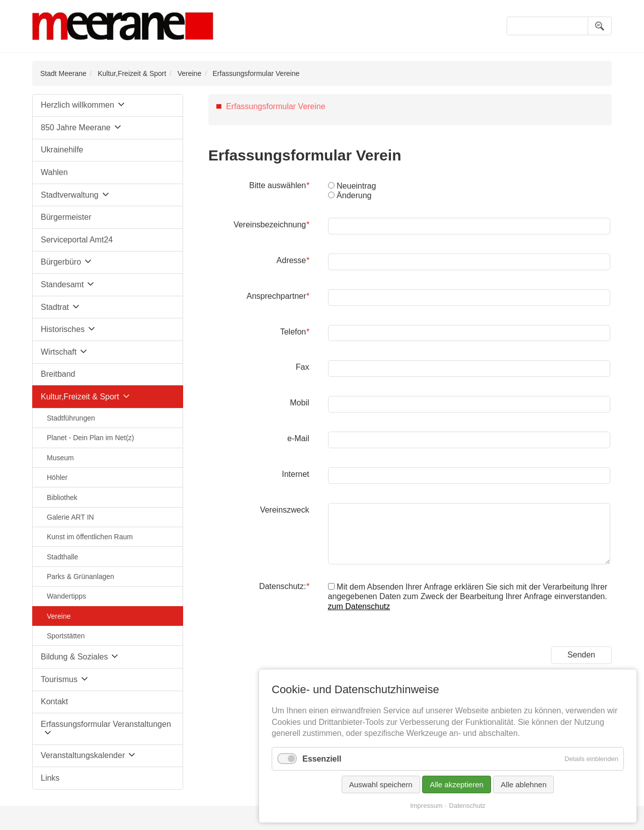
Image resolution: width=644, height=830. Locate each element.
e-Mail (298, 438)
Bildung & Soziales (74, 657)
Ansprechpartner (278, 296)
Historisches (63, 329)
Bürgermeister (66, 217)
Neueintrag (356, 186)
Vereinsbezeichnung (271, 224)
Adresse (293, 260)
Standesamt (62, 284)
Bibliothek (62, 497)
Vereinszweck (285, 510)
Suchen (600, 26)
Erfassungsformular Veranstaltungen (106, 724)
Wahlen (54, 172)
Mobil (299, 403)
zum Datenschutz (359, 606)
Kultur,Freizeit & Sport (132, 73)
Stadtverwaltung (70, 195)
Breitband (58, 374)
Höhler (57, 477)
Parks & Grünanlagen (80, 576)
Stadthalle (62, 557)
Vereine (189, 73)
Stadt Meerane (63, 73)
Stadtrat (55, 307)
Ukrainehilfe (62, 150)
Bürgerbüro (61, 262)
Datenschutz (467, 806)
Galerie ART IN (70, 517)
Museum (60, 458)
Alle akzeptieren (457, 784)
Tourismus (59, 679)
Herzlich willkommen (77, 105)
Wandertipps (66, 596)
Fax (303, 367)
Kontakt (54, 701)
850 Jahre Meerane (76, 128)
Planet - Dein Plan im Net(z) (91, 438)
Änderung (354, 195)
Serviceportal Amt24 (77, 240)
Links (50, 778)
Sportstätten (66, 636)
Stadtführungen (71, 418)
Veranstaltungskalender (83, 755)
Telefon (295, 331)
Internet (295, 474)
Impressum (426, 806)
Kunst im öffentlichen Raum (90, 537)
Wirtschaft (59, 352)
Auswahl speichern (381, 784)
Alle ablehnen (524, 784)
